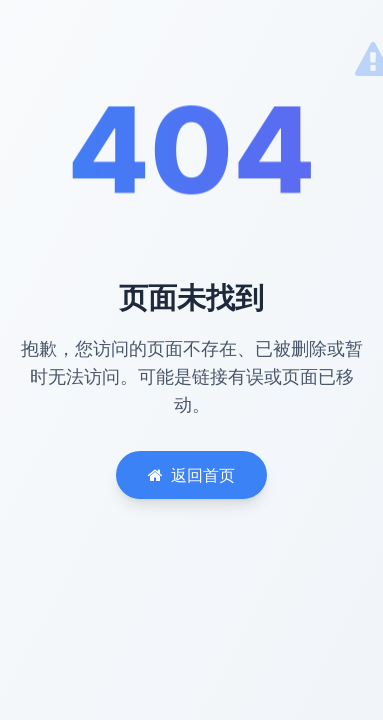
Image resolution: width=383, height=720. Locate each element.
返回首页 (191, 475)
